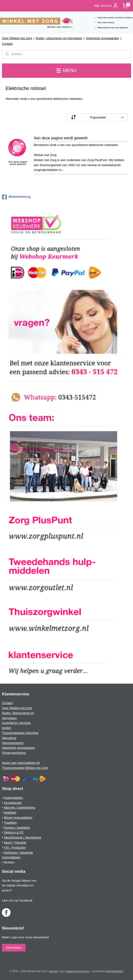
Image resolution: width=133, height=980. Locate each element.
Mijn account (106, 6)
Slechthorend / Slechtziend (22, 837)
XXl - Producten (15, 848)
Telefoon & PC (14, 832)
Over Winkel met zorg (17, 38)
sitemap (53, 971)
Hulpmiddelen (13, 798)
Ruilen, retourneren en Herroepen (59, 38)
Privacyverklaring (14, 753)
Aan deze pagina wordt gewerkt (61, 138)
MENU (67, 70)
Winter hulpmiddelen (18, 818)
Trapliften (10, 823)
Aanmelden (14, 948)
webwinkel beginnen (78, 971)
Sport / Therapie (15, 842)
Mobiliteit (10, 813)
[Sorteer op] (97, 118)
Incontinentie (13, 803)
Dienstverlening (13, 743)
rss (62, 971)
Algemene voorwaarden (102, 38)
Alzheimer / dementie (18, 853)
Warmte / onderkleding (19, 808)
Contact (7, 44)
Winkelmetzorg (16, 197)
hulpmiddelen (11, 857)
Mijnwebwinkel (115, 971)
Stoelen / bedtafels (17, 828)
